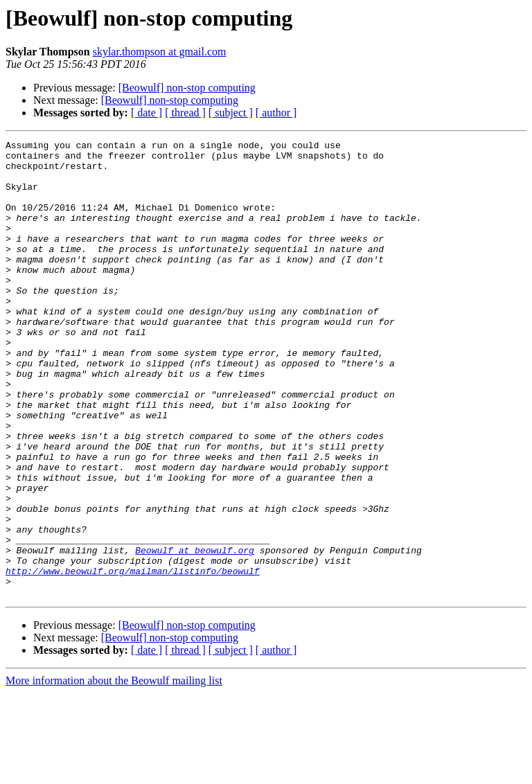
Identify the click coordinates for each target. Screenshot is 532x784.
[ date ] (147, 113)
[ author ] (276, 113)
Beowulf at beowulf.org (195, 633)
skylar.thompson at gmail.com (160, 52)
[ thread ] (185, 113)
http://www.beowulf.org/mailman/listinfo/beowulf (133, 658)
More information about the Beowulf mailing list (114, 772)
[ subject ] (231, 113)
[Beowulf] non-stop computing (187, 88)
